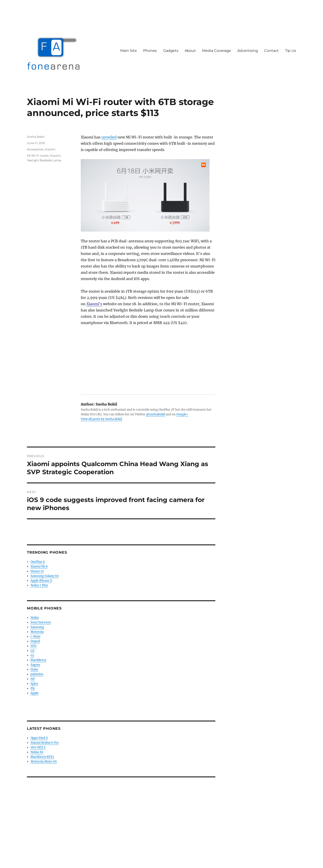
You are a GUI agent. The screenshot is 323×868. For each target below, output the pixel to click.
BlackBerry (38, 660)
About (190, 51)
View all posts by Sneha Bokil (101, 419)
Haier (34, 670)
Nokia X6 (37, 752)
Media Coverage (217, 51)
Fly (33, 688)
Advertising (248, 51)
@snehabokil (156, 414)
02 (32, 655)
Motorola (37, 632)
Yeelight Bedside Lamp (44, 160)
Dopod (35, 641)
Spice (34, 684)
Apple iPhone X (41, 581)
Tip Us (291, 51)
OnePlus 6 (38, 562)
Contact (272, 51)
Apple (35, 693)
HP (33, 679)
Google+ (182, 414)
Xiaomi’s (94, 304)
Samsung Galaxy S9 (45, 576)
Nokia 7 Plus (39, 585)
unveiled (109, 137)
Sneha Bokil (36, 137)
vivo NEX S (38, 747)
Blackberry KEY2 (42, 757)
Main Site (129, 51)
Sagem (35, 665)
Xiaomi (50, 149)
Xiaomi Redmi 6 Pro (45, 743)
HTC (34, 646)
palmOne (37, 674)
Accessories (35, 149)
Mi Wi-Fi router (38, 156)
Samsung (37, 627)
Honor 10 (37, 571)
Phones (150, 51)
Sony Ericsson (41, 622)
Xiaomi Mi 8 (39, 567)
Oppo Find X (39, 738)
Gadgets (171, 51)
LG (33, 651)
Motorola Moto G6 (44, 762)
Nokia (35, 618)
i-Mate (35, 637)
